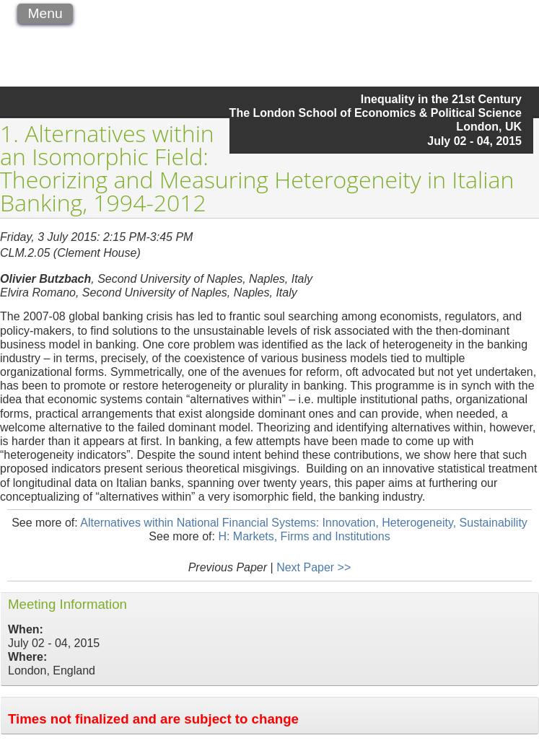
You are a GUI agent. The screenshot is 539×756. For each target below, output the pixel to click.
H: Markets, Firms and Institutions (304, 536)
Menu (45, 13)
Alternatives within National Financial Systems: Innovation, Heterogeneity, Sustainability (304, 523)
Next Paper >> (314, 567)
